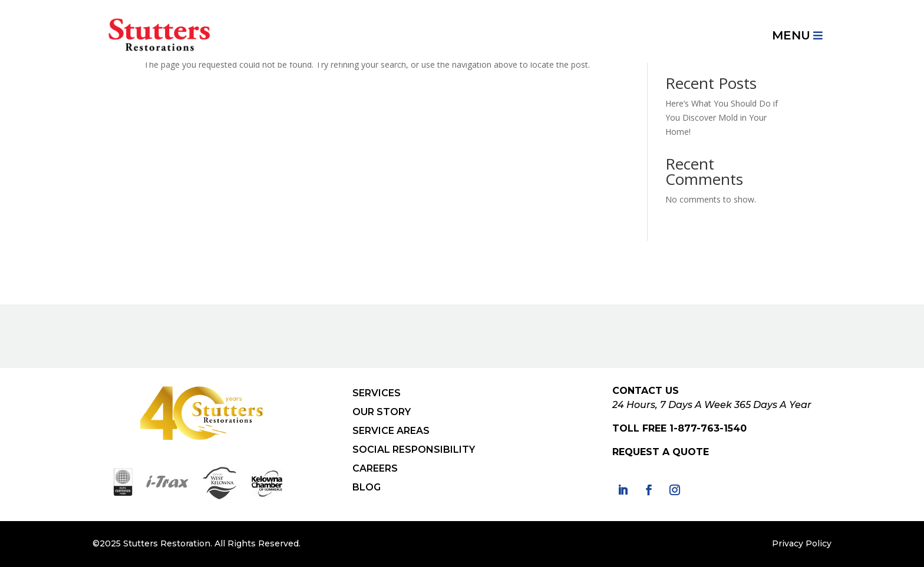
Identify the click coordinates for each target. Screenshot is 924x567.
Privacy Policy (802, 543)
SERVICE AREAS (391, 431)
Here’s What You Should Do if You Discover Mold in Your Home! (722, 117)
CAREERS (375, 468)
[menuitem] (797, 35)
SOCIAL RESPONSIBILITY (414, 450)
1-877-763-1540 (708, 428)
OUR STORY (382, 412)
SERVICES (377, 393)
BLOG (367, 487)
